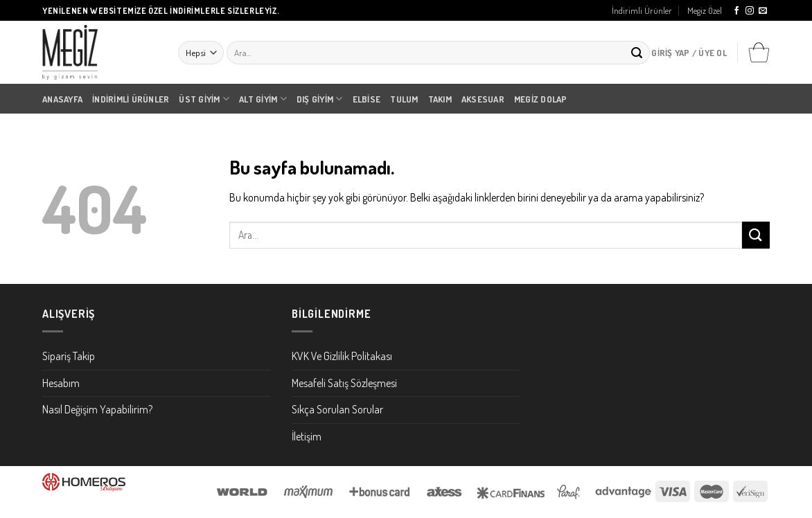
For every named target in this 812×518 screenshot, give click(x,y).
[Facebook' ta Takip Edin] (736, 11)
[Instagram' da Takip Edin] (750, 11)
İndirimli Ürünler (642, 10)
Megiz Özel (705, 10)
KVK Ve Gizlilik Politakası (342, 356)
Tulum (404, 99)
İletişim (307, 436)
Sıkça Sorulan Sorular (337, 409)
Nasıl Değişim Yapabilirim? (97, 409)
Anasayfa (62, 99)
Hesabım (61, 383)
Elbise (367, 99)
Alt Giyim (263, 99)
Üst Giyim (204, 99)
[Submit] (637, 53)
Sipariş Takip (69, 356)
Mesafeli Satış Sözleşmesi (344, 383)
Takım (440, 99)
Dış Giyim (320, 99)
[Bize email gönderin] (763, 11)
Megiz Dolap (541, 99)
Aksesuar (483, 99)
